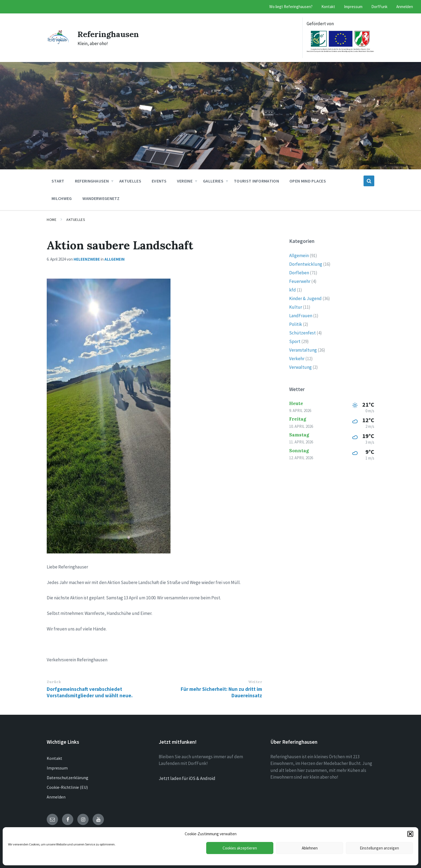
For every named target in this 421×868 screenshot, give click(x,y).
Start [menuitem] (58, 181)
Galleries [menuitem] (213, 181)
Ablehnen (310, 848)
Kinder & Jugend (305, 298)
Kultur (296, 307)
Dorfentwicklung (306, 264)
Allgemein (115, 259)
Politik (296, 324)
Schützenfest (302, 333)
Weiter (255, 682)
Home (52, 220)
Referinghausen (108, 34)
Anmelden (56, 797)
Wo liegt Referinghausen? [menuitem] (291, 7)
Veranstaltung (303, 350)
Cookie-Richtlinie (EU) (67, 787)
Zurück (54, 682)
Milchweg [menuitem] (62, 198)
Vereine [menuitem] (185, 181)
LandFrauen (301, 316)
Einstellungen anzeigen (379, 848)
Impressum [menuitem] (353, 7)
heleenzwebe (87, 259)
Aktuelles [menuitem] (130, 181)
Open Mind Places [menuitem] (308, 181)
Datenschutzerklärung (68, 778)
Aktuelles (76, 220)
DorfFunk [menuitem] (379, 7)
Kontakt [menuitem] (328, 7)
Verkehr (297, 359)
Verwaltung (300, 367)
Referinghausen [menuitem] (92, 181)
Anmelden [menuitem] (405, 7)
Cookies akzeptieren (240, 848)
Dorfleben (299, 273)
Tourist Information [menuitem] (256, 181)
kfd (293, 290)
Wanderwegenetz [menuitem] (101, 198)
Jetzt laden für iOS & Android (187, 778)
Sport (295, 341)
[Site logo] (58, 42)
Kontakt (55, 758)
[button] (410, 834)
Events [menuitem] (159, 181)
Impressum (57, 768)
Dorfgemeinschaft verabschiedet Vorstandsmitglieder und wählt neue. (90, 692)
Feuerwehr (300, 281)
